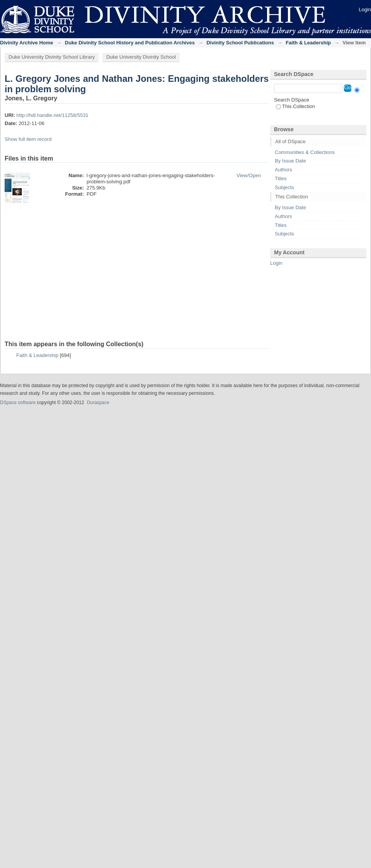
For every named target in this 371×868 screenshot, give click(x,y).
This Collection (295, 106)
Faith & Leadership (308, 43)
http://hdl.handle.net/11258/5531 (52, 115)
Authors (283, 170)
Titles (281, 179)
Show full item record (28, 139)
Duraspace (98, 403)
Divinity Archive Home (27, 43)
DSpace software (18, 403)
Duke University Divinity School (141, 57)
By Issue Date (290, 161)
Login (365, 9)
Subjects (284, 187)
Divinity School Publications (240, 43)
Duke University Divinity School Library (52, 57)
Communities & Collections (305, 152)
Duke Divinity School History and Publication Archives (130, 43)
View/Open (249, 175)
